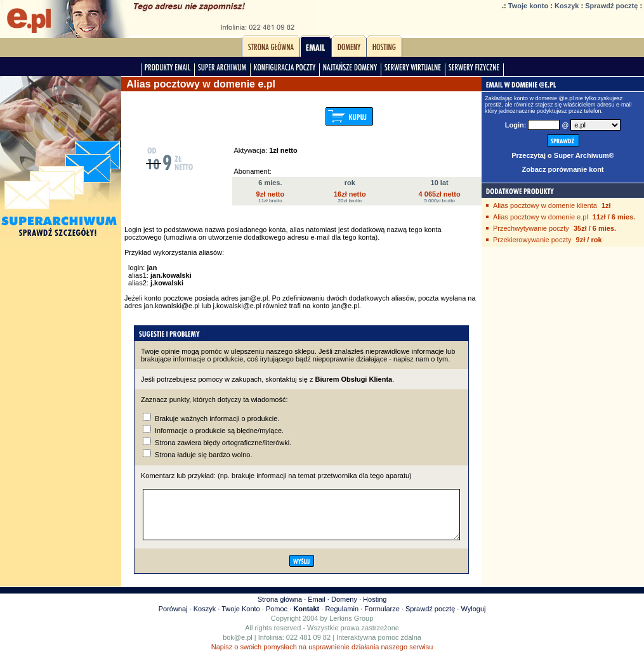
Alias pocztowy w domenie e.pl (541, 217)
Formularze (382, 618)
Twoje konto (528, 6)
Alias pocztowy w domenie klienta (545, 205)
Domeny (344, 609)
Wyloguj (473, 618)
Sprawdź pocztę (611, 6)
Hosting (375, 609)
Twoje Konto (241, 618)
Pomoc (277, 618)
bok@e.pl (238, 647)
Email (317, 609)
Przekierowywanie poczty (532, 240)
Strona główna (280, 609)
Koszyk (567, 6)
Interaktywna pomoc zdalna (379, 647)
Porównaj (173, 618)
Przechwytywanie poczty (531, 228)
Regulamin (342, 618)
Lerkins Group (351, 628)
